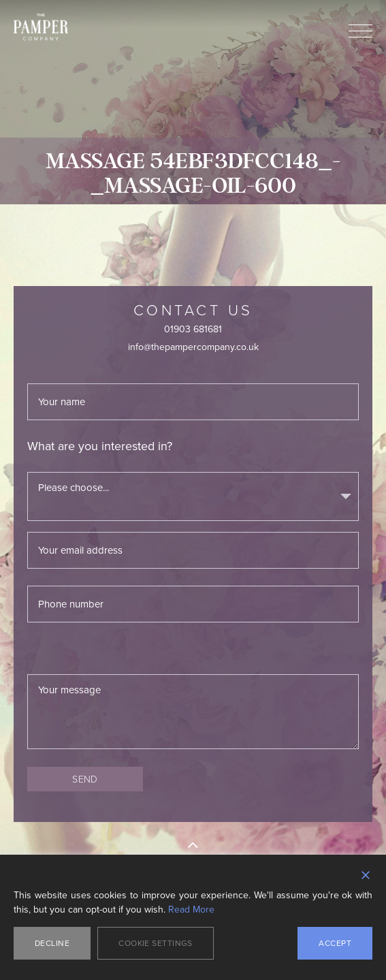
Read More (191, 910)
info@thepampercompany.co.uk (193, 347)
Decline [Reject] (52, 943)
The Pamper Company (41, 27)
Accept (335, 943)
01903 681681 (193, 329)
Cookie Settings (156, 943)
